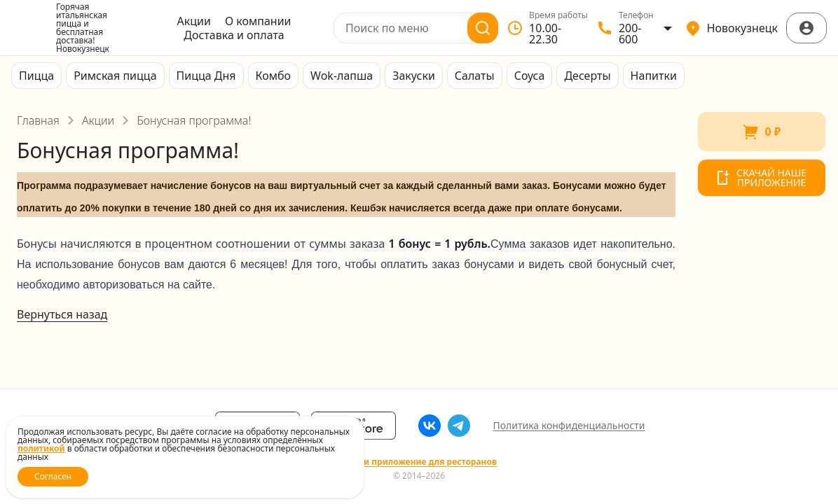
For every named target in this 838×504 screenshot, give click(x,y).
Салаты (475, 76)
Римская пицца (115, 76)
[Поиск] (483, 28)
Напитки (654, 76)
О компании (258, 21)
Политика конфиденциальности (569, 425)
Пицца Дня (206, 76)
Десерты (587, 76)
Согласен (53, 476)
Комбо (274, 76)
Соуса (530, 76)
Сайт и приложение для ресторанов (419, 462)
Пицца (36, 76)
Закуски (414, 76)
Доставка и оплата (234, 35)
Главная (38, 120)
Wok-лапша (342, 76)
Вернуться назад (62, 314)
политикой (41, 448)
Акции (194, 21)
